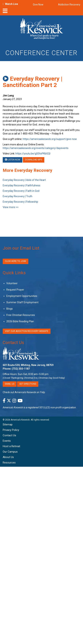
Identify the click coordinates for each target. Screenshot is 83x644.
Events (7, 441)
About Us (8, 457)
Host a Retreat (11, 446)
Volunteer (12, 283)
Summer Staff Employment (22, 302)
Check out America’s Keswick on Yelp (24, 392)
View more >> (11, 207)
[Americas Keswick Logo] (41, 29)
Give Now (38, 5)
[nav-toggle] (5, 12)
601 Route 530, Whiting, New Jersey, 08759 (28, 365)
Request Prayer (15, 290)
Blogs (10, 309)
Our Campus (10, 452)
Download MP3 (34, 160)
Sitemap (8, 424)
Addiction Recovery (69, 5)
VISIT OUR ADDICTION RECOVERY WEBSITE (27, 331)
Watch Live (12, 4)
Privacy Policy (11, 430)
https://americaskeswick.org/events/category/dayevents (36, 148)
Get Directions (28, 384)
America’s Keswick (20, 420)
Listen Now (13, 160)
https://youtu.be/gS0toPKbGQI (33, 154)
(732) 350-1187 (21, 369)
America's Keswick (13, 407)
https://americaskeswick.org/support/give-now (50, 139)
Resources (9, 463)
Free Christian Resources (21, 315)
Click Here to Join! (16, 261)
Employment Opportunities (22, 296)
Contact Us (13, 343)
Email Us (10, 384)
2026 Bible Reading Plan (20, 321)
